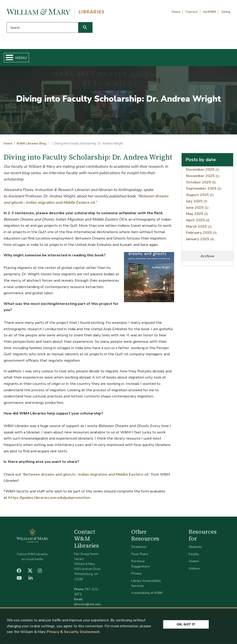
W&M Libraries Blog (31, 145)
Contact (192, 12)
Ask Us (216, 58)
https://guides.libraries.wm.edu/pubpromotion (49, 499)
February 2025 (201, 234)
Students (195, 549)
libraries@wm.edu (88, 606)
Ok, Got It (186, 625)
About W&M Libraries (176, 58)
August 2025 (200, 197)
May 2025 (197, 215)
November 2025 (203, 178)
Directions (139, 549)
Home (20, 58)
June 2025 (197, 209)
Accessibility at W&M (147, 595)
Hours (176, 12)
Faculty (194, 556)
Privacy (137, 575)
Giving (226, 12)
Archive (207, 258)
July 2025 (197, 203)
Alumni (194, 563)
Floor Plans (140, 556)
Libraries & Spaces (132, 58)
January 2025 (200, 241)
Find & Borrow (47, 58)
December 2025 (203, 171)
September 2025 (204, 190)
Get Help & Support (87, 58)
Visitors (194, 570)
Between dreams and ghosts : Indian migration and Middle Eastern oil (86, 476)
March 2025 (199, 228)
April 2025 (198, 222)
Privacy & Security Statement (73, 633)
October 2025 (201, 184)
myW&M (209, 12)
